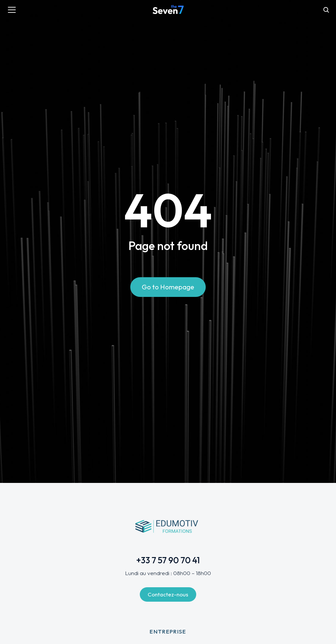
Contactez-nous (168, 594)
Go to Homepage (168, 287)
